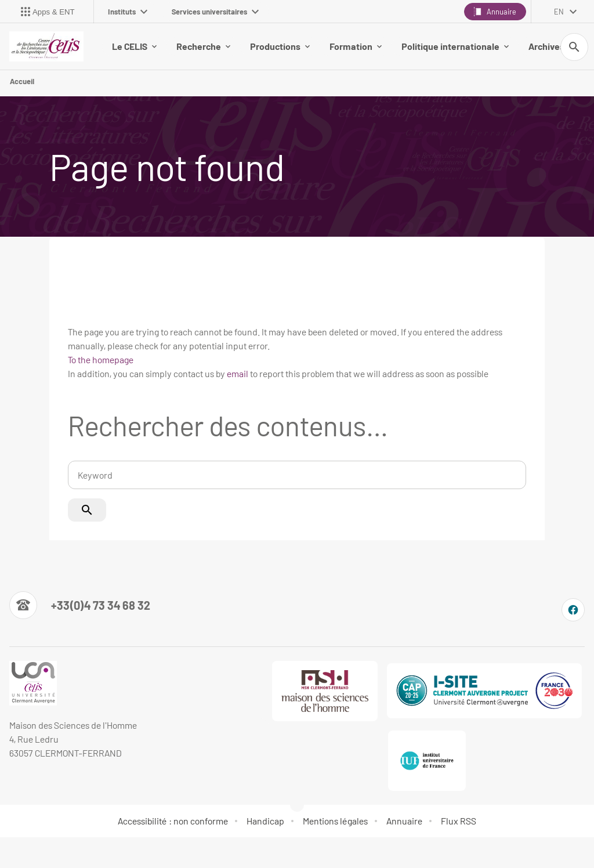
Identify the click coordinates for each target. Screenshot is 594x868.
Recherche (203, 46)
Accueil (22, 81)
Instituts (128, 12)
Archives (551, 46)
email (238, 373)
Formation (356, 46)
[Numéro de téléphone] (80, 605)
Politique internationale (455, 46)
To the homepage (101, 359)
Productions (280, 46)
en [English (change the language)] (559, 12)
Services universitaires (215, 12)
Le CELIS (134, 46)
